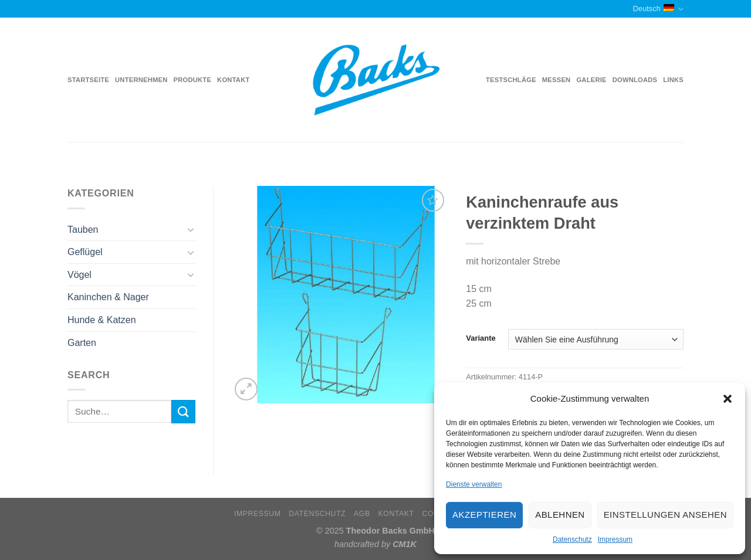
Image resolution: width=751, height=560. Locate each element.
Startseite (88, 80)
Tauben (83, 230)
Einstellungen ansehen (665, 515)
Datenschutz (572, 539)
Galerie (591, 80)
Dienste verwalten (474, 484)
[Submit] (183, 411)
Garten (82, 343)
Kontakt (233, 80)
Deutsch (658, 9)
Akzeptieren (484, 515)
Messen (557, 80)
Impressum (615, 539)
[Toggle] (191, 229)
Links (673, 80)
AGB (362, 514)
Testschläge (511, 80)
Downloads (635, 80)
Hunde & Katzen (102, 320)
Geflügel (85, 252)
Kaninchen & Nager (108, 297)
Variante (481, 338)
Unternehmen (141, 80)
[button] (728, 399)
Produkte (193, 80)
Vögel (80, 275)
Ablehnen (560, 515)
